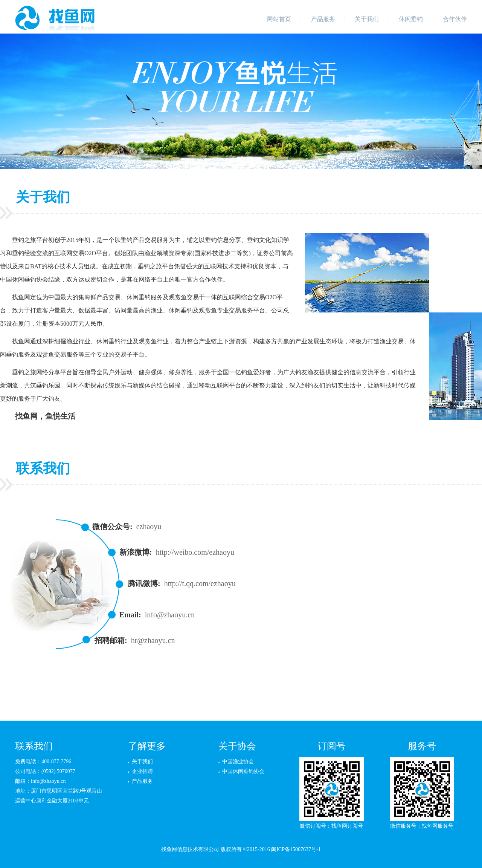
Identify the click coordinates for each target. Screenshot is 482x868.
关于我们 (367, 19)
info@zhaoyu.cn (170, 615)
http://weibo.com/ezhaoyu (195, 552)
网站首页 (279, 19)
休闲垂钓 (411, 19)
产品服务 (323, 19)
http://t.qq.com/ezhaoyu (200, 583)
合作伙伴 (455, 19)
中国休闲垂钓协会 (243, 771)
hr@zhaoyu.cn (153, 640)
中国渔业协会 (238, 762)
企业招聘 (142, 771)
